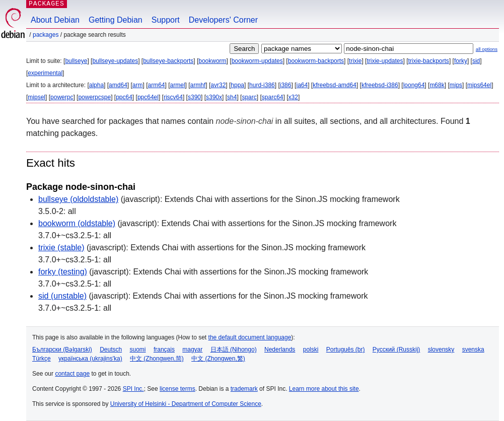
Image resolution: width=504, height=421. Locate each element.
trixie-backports (429, 61)
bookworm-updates (257, 61)
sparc (249, 97)
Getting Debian (116, 20)
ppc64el (148, 97)
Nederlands (280, 349)
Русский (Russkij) (397, 349)
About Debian (55, 20)
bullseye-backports (168, 61)
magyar (192, 349)
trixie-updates (385, 61)
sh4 (232, 97)
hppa (237, 85)
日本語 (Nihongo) (234, 349)
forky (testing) (63, 272)
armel (178, 85)
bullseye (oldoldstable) (78, 199)
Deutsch (111, 349)
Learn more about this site (324, 389)
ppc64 (124, 97)
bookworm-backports (316, 61)
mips (456, 85)
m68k (437, 85)
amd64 (118, 85)
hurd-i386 (262, 85)
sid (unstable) (62, 296)
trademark (244, 389)
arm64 (157, 85)
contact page (72, 374)
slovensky (441, 349)
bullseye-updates (115, 61)
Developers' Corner (223, 20)
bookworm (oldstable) (77, 223)
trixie (355, 61)
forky (461, 61)
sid (476, 61)
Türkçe (42, 359)
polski (311, 349)
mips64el (479, 85)
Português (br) (346, 349)
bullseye (76, 61)
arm (138, 85)
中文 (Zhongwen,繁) (218, 359)
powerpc (62, 97)
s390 (194, 97)
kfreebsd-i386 (380, 85)
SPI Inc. (133, 389)
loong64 (414, 85)
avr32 (218, 85)
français (164, 349)
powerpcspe (94, 97)
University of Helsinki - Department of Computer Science (186, 404)
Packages (46, 35)
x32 (293, 97)
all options (487, 49)
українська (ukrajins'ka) (90, 359)
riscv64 (173, 97)
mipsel (37, 97)
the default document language (250, 337)
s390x (214, 97)
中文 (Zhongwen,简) (157, 359)
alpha (96, 85)
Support (166, 20)
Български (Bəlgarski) (62, 349)
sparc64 (273, 97)
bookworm (212, 61)
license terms (177, 389)
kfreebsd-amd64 (335, 85)
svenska (473, 349)
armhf (198, 85)
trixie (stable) (61, 248)
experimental (45, 73)
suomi (138, 349)
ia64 (302, 85)
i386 (286, 85)
